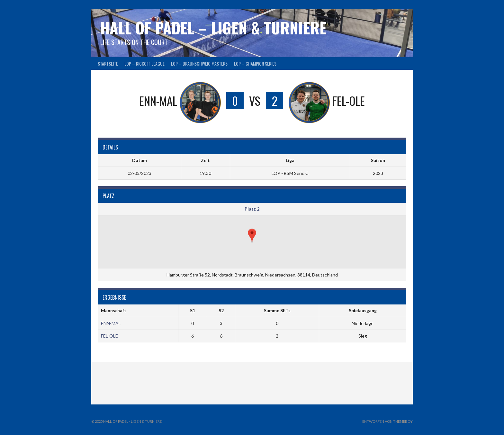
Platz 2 (252, 209)
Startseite (108, 63)
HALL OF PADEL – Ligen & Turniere (213, 27)
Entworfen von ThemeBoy (387, 421)
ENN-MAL (111, 323)
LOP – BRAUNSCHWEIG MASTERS (199, 63)
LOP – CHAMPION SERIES (255, 63)
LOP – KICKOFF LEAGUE (144, 63)
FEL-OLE (109, 336)
